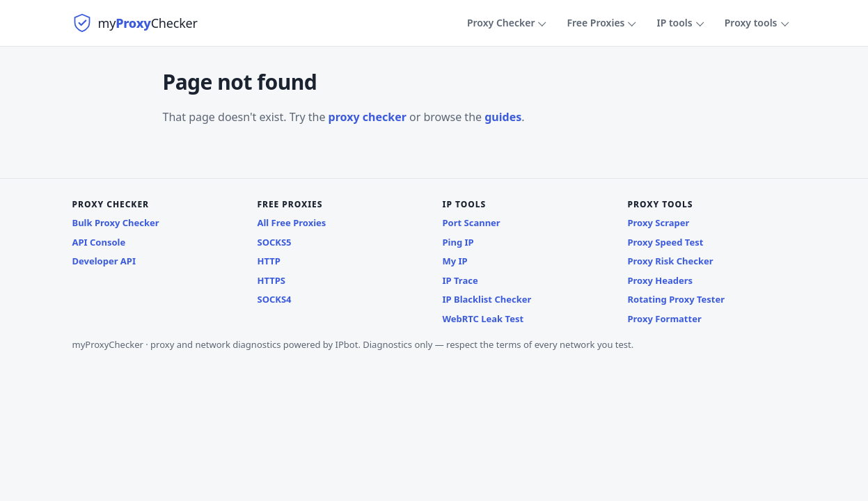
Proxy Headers (661, 280)
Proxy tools (751, 23)
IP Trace (460, 280)
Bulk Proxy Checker (116, 223)
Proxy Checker (501, 23)
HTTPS (271, 280)
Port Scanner (472, 223)
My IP (455, 261)
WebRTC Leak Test (483, 319)
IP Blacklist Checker (487, 299)
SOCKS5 (275, 242)
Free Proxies (595, 23)
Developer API (104, 261)
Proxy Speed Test (666, 242)
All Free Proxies (292, 223)
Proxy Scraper (659, 223)
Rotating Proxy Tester (677, 299)
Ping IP (458, 242)
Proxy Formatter (665, 319)
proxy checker (368, 117)
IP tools (674, 23)
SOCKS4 (275, 299)
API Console (99, 242)
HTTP (269, 261)
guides (503, 117)
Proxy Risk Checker (671, 261)
